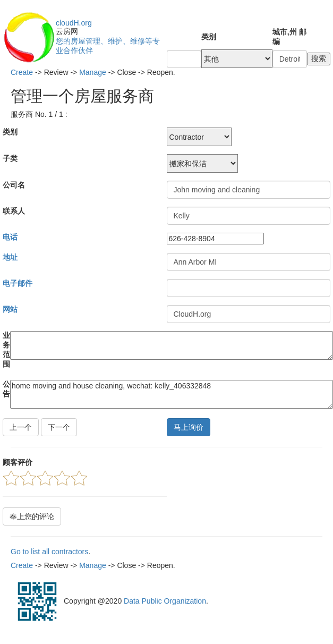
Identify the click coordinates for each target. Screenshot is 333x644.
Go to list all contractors (49, 552)
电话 (10, 237)
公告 (6, 389)
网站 (10, 309)
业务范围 (6, 350)
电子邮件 (18, 283)
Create (22, 72)
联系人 (14, 211)
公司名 (14, 185)
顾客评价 (18, 462)
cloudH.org (74, 23)
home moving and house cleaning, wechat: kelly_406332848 (172, 394)
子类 (10, 158)
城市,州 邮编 (289, 37)
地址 (10, 257)
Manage (93, 72)
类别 (209, 37)
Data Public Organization (165, 601)
